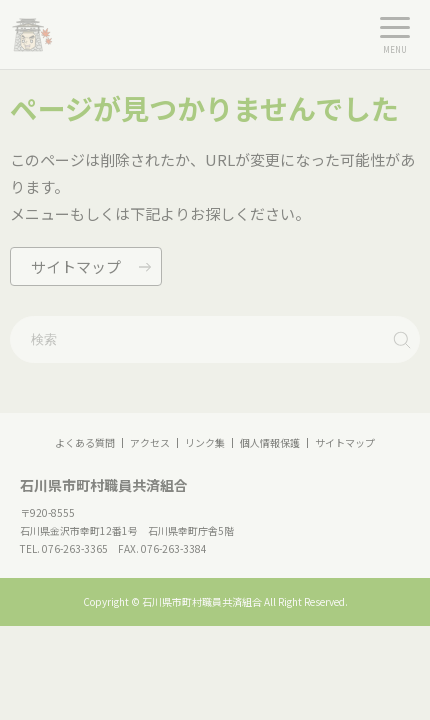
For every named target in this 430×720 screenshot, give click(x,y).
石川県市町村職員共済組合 (104, 485)
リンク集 (205, 443)
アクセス (150, 443)
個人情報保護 (270, 443)
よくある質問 (85, 443)
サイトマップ (345, 443)
